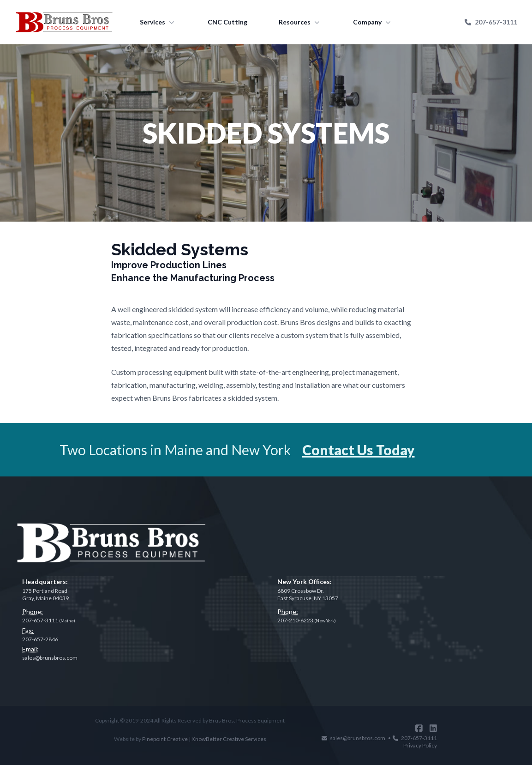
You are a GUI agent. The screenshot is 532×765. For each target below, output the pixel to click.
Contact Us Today (359, 450)
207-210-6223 (307, 620)
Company (373, 22)
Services (158, 22)
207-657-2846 (40, 639)
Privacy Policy (420, 745)
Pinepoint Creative (165, 739)
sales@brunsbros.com (50, 658)
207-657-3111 (491, 22)
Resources (300, 22)
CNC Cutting (227, 22)
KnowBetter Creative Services (229, 739)
